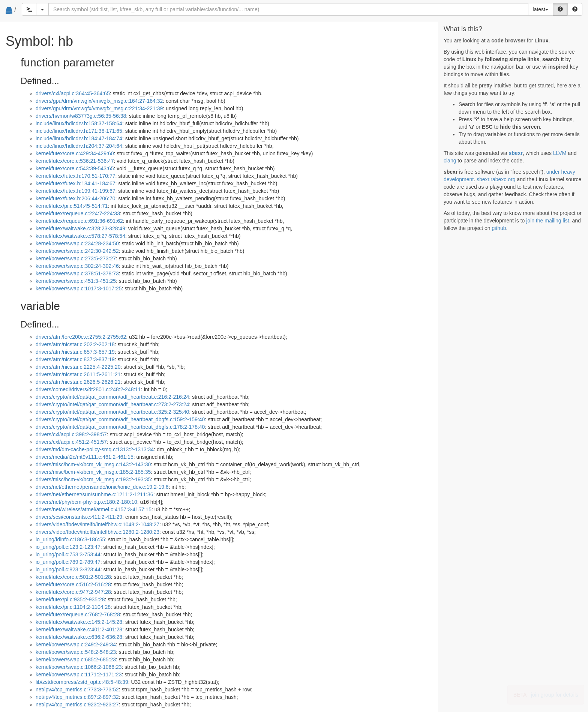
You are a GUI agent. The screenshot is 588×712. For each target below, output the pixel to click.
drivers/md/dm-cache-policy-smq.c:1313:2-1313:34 (95, 449)
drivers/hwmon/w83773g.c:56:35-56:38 (81, 116)
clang (450, 161)
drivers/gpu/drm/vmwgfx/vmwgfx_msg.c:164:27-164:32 (99, 101)
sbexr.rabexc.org (496, 179)
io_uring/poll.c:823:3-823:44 (68, 569)
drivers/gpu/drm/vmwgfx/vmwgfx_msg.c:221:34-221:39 (99, 108)
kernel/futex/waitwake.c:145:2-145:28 (79, 622)
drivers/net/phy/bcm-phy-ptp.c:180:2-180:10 (86, 502)
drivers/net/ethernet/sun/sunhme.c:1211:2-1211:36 (94, 494)
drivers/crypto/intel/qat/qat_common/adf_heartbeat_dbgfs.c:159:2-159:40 (120, 419)
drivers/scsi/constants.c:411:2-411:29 (79, 517)
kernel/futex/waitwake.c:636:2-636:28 (79, 637)
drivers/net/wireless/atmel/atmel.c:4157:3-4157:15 (94, 509)
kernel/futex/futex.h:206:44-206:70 (75, 198)
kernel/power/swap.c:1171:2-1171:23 (79, 674)
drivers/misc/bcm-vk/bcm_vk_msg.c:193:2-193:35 (93, 479)
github (499, 228)
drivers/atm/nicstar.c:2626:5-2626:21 (78, 382)
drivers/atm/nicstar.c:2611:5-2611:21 (78, 374)
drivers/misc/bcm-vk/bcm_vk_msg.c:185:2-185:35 (93, 472)
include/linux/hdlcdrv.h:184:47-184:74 (79, 138)
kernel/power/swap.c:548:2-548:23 (76, 652)
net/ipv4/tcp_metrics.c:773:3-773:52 (77, 689)
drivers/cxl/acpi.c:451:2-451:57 (71, 442)
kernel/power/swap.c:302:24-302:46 (77, 266)
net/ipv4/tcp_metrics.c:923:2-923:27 (77, 704)
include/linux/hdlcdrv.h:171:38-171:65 (79, 131)
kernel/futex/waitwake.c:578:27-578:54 (80, 236)
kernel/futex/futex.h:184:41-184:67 (75, 183)
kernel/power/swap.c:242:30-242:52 (77, 251)
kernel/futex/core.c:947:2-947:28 (73, 592)
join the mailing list (547, 221)
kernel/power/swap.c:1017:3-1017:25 (79, 288)
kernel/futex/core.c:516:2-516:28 (73, 584)
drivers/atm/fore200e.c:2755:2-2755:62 (81, 337)
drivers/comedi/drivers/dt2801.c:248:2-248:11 (88, 389)
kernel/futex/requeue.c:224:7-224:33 (78, 213)
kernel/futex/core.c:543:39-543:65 (75, 168)
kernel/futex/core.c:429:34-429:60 (75, 153)
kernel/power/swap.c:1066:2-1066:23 (79, 667)
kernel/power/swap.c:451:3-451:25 (76, 281)
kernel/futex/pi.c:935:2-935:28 (70, 599)
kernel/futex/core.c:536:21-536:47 (75, 161)
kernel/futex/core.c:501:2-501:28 (73, 577)
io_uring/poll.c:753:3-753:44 (68, 554)
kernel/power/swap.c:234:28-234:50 (77, 243)
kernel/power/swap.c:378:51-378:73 (77, 273)
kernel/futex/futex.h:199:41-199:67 (75, 191)
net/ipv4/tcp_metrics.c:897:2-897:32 (77, 697)
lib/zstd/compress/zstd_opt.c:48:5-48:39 (82, 682)
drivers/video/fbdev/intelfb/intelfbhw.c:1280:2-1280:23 (97, 532)
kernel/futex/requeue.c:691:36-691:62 (79, 221)
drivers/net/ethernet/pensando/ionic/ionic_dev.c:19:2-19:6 (102, 487)
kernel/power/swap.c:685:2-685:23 (76, 659)
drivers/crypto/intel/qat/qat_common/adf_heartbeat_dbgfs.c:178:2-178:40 (120, 427)
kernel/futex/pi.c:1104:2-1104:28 (73, 607)
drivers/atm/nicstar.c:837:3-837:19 (75, 359)
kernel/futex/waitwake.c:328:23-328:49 (80, 228)
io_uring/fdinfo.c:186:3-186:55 (70, 539)
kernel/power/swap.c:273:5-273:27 (76, 258)
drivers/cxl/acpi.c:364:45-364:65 (73, 93)
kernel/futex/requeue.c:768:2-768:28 (78, 614)
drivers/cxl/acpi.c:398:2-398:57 (71, 434)
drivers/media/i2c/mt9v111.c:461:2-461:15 (85, 457)
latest (541, 9)
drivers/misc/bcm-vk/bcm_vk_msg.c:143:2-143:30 (93, 464)
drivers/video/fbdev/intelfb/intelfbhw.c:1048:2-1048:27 (97, 524)
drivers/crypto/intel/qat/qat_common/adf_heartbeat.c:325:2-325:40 (112, 412)
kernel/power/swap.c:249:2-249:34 (76, 644)
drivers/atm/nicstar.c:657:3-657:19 (75, 352)
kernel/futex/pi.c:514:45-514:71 (72, 206)
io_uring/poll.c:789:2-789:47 (68, 562)
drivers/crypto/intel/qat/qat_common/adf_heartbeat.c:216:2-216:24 (112, 397)
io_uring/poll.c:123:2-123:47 (68, 547)
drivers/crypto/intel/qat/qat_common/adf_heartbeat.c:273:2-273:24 (112, 404)
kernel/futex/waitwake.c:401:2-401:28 (79, 629)
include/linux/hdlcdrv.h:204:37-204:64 (79, 146)
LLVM (560, 153)
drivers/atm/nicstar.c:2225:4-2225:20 (78, 367)
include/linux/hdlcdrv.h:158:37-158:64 (79, 123)
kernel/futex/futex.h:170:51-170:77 (75, 176)
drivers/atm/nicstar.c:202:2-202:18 (75, 344)
